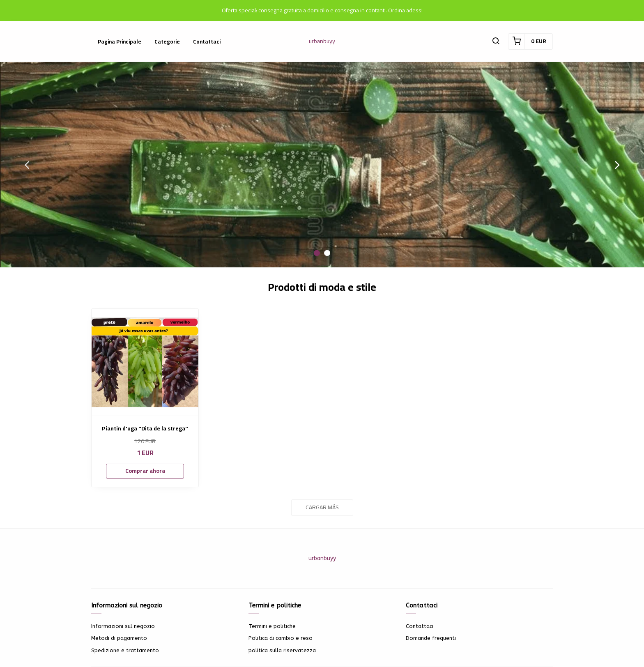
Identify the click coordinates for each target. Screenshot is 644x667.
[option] (322, 165)
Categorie (167, 41)
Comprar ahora (145, 471)
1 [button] (317, 253)
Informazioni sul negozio (123, 626)
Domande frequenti (431, 638)
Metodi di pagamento (119, 638)
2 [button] (327, 253)
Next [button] (617, 165)
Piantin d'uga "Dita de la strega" (145, 429)
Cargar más (322, 507)
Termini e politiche (272, 626)
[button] (496, 41)
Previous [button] (27, 165)
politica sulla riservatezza (282, 650)
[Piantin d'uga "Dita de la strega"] (145, 362)
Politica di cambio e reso (281, 638)
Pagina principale (120, 41)
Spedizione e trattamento (125, 650)
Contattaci (207, 41)
